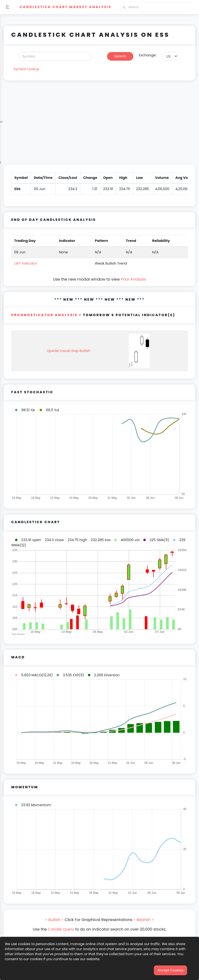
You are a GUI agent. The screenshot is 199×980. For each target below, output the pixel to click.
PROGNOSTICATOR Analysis (44, 315)
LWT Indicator (26, 263)
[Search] (55, 56)
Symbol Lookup (26, 69)
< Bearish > (144, 920)
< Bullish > (54, 920)
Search (120, 56)
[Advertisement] (99, 125)
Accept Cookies (170, 970)
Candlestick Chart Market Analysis (65, 7)
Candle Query (61, 929)
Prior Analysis (133, 279)
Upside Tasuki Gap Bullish (69, 351)
